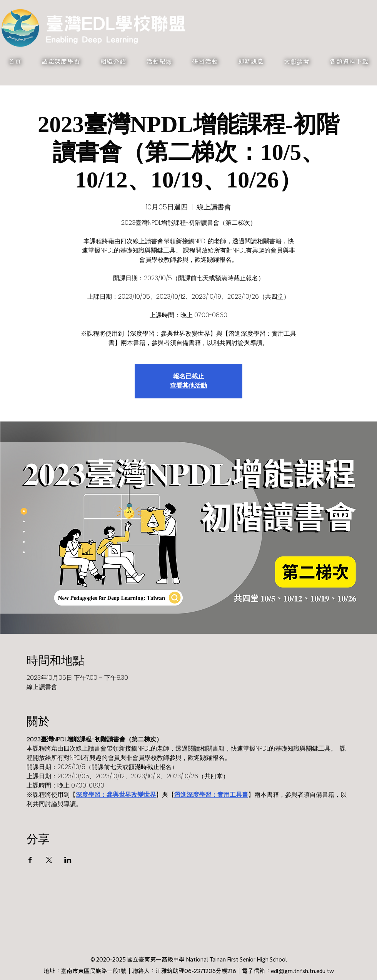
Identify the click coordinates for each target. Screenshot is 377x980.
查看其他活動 (188, 385)
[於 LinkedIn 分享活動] (68, 860)
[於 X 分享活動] (49, 860)
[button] (61, 62)
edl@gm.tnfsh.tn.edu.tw (302, 971)
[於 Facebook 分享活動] (30, 860)
